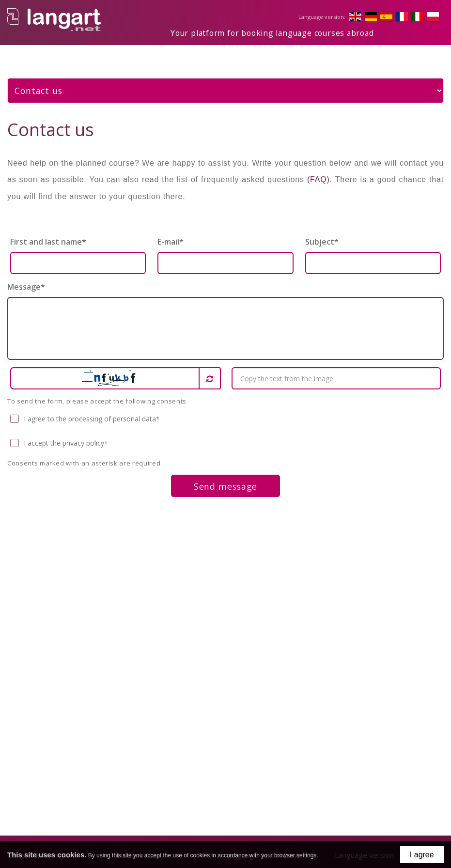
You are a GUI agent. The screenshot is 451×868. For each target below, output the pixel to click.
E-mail (171, 234)
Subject (322, 234)
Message (26, 279)
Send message (226, 479)
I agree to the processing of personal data (85, 412)
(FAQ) (319, 172)
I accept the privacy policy (59, 436)
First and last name (48, 234)
